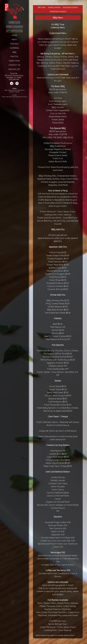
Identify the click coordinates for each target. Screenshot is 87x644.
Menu (14, 40)
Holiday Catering (54, 7)
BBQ (14, 52)
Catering (14, 48)
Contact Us (14, 65)
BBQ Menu (42, 7)
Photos (14, 56)
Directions (14, 61)
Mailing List (14, 69)
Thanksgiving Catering (58, 11)
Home (14, 35)
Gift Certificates (14, 31)
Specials (14, 44)
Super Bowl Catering (70, 7)
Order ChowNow (14, 27)
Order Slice (14, 22)
